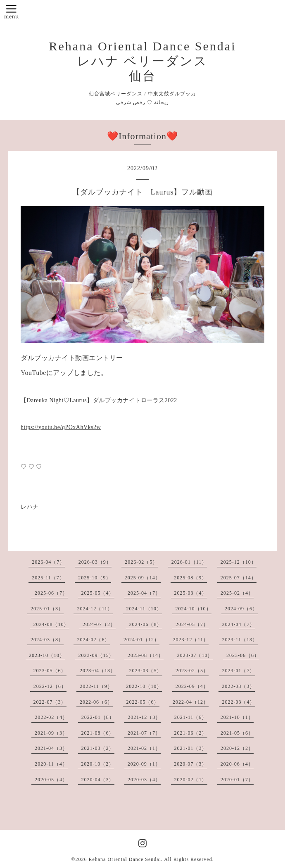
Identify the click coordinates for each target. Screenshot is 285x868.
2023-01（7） (239, 671)
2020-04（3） (98, 780)
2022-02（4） (51, 717)
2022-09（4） (192, 686)
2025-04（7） (144, 593)
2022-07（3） (50, 702)
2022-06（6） (96, 702)
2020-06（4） (237, 764)
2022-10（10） (144, 686)
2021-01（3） (191, 748)
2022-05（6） (143, 702)
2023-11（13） (240, 640)
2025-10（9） (95, 578)
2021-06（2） (191, 733)
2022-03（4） (239, 702)
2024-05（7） (192, 624)
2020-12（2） (237, 748)
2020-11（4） (51, 764)
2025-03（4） (191, 593)
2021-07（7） (144, 733)
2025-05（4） (98, 593)
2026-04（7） (48, 562)
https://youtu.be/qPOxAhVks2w (61, 427)
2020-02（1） (191, 780)
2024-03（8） (47, 640)
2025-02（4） (237, 593)
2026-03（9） (95, 562)
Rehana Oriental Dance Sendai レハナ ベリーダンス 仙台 (142, 61)
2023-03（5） (146, 671)
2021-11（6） (191, 717)
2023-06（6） (243, 655)
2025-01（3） (47, 609)
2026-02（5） (141, 562)
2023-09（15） (96, 655)
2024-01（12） (141, 640)
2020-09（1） (144, 764)
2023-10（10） (47, 655)
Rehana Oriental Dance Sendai (125, 859)
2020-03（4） (144, 780)
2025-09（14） (143, 578)
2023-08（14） (146, 655)
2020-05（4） (51, 780)
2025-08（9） (190, 578)
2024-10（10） (194, 609)
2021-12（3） (144, 717)
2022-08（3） (238, 686)
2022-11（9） (96, 686)
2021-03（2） (98, 748)
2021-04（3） (51, 748)
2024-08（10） (51, 624)
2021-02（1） (144, 748)
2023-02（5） (192, 671)
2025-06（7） (51, 593)
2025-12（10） (239, 562)
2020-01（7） (237, 780)
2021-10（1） (237, 717)
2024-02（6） (93, 640)
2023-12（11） (191, 640)
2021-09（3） (51, 733)
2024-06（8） (146, 624)
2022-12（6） (50, 686)
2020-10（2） (97, 764)
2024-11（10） (144, 609)
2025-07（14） (239, 578)
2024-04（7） (239, 624)
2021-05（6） (237, 733)
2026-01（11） (189, 562)
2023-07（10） (195, 655)
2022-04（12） (191, 702)
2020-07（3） (190, 764)
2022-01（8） (98, 717)
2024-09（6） (241, 609)
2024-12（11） (95, 609)
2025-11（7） (48, 578)
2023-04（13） (98, 671)
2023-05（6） (50, 671)
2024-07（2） (99, 624)
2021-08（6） (98, 733)
